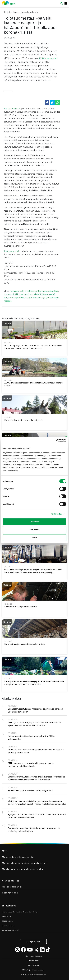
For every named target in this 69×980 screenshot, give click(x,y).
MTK (5, 851)
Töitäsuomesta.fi (12, 251)
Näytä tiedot (56, 514)
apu (6, 298)
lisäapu (28, 298)
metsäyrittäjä (39, 298)
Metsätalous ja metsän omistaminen (25, 863)
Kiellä (34, 538)
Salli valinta (34, 530)
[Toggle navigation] (65, 3)
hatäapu (8, 301)
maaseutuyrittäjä (50, 291)
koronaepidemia (16, 298)
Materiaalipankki (13, 887)
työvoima (23, 294)
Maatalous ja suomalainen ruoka (23, 869)
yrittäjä (15, 294)
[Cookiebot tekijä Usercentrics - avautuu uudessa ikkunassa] (56, 440)
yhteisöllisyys (52, 298)
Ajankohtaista (11, 881)
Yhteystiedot (10, 893)
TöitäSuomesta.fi (12, 109)
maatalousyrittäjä (33, 291)
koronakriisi (34, 294)
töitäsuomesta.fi (49, 58)
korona (7, 294)
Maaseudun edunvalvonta (18, 857)
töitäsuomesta (17, 291)
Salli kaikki (34, 522)
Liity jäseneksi (33, 942)
